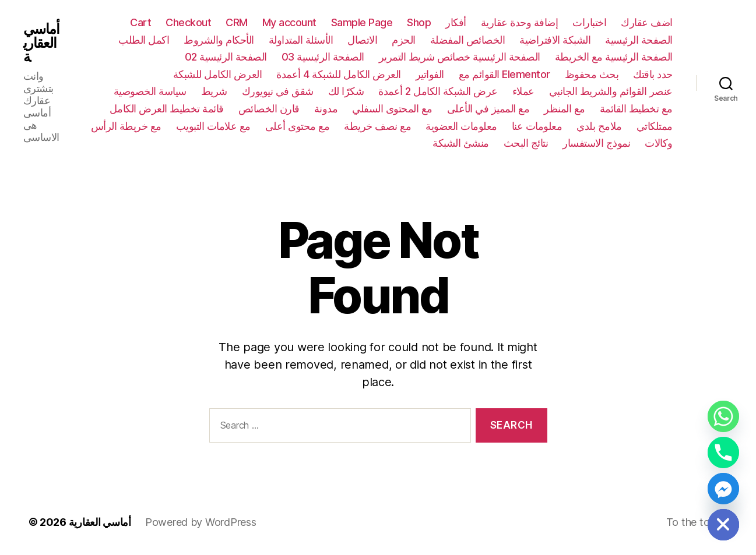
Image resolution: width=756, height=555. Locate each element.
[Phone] (723, 453)
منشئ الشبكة (461, 143)
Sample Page (362, 22)
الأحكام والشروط (219, 40)
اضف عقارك (647, 22)
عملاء (523, 91)
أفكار (456, 22)
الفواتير (430, 74)
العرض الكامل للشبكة (218, 74)
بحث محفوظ (592, 74)
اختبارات (589, 22)
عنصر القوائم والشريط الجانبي (611, 91)
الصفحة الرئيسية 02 (226, 57)
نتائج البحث (526, 143)
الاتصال (362, 40)
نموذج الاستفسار (596, 143)
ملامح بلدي (599, 126)
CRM (237, 22)
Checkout (188, 22)
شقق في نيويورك (278, 91)
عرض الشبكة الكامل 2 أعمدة (438, 91)
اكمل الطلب (144, 40)
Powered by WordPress (201, 522)
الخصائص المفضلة (468, 40)
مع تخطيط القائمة (636, 109)
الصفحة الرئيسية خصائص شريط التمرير (460, 57)
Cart (140, 22)
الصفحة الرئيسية (639, 40)
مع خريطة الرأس (126, 126)
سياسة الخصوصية (150, 91)
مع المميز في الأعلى (488, 109)
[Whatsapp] (723, 416)
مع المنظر (565, 109)
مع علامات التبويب (213, 126)
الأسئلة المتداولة (301, 40)
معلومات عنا (537, 126)
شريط (214, 91)
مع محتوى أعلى (298, 126)
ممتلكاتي (655, 126)
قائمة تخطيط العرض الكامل (167, 109)
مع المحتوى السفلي (392, 109)
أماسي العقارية (41, 43)
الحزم (404, 40)
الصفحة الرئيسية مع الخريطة (614, 57)
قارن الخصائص (269, 109)
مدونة (326, 109)
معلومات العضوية (461, 126)
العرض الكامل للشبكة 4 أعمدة (339, 74)
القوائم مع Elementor (504, 74)
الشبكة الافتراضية (555, 40)
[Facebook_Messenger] (723, 489)
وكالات (659, 143)
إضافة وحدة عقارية (520, 22)
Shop (419, 22)
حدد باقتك (653, 74)
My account (289, 22)
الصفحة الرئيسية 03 (323, 57)
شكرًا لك (346, 91)
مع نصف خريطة (377, 126)
